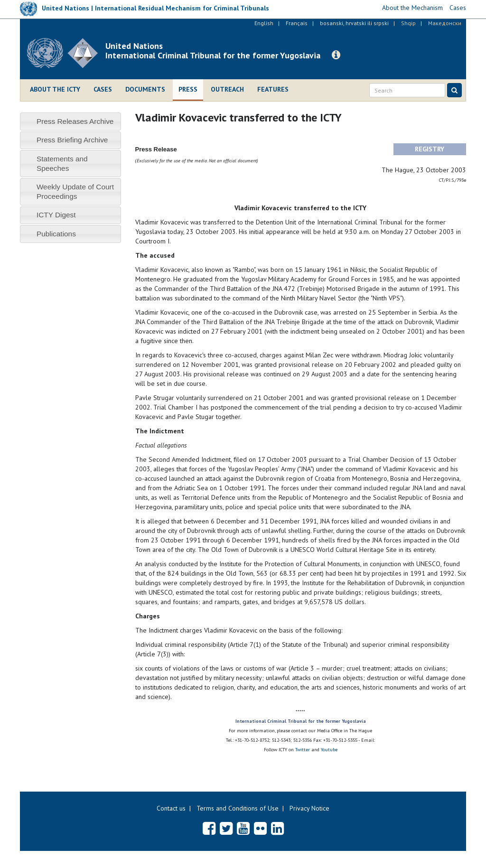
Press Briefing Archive (72, 140)
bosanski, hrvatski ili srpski (354, 23)
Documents (145, 89)
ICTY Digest (56, 215)
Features (273, 89)
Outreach (227, 89)
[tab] (70, 121)
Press (188, 89)
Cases (103, 89)
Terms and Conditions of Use (238, 808)
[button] (336, 55)
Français (297, 23)
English (264, 23)
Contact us (171, 808)
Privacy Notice (309, 808)
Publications (56, 234)
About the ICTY (55, 89)
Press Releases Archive (75, 121)
